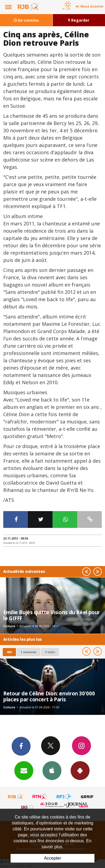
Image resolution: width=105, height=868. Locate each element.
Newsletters (24, 770)
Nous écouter (92, 6)
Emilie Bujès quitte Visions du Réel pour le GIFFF (52, 615)
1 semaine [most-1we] (28, 652)
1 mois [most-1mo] (50, 652)
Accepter (52, 858)
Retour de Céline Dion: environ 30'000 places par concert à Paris (49, 696)
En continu (26, 20)
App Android (80, 770)
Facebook (21, 746)
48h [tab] (9, 652)
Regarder (79, 20)
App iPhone (52, 770)
